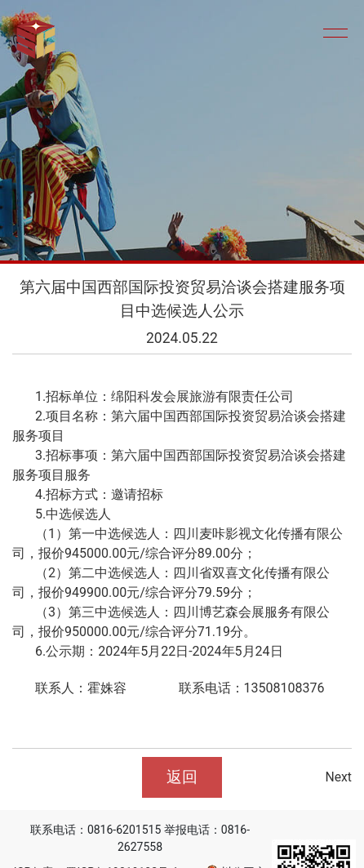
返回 (182, 777)
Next (338, 777)
